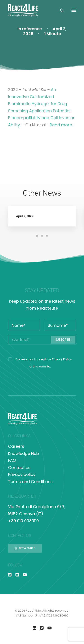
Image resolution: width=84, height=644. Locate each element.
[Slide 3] (47, 236)
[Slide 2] (42, 236)
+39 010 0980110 (23, 521)
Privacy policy (22, 474)
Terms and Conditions (30, 482)
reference (32, 29)
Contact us (19, 468)
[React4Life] (23, 10)
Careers (16, 446)
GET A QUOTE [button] (25, 548)
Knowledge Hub (24, 453)
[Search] (60, 10)
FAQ (12, 460)
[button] (74, 10)
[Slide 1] (37, 236)
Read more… (62, 125)
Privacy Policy (62, 359)
